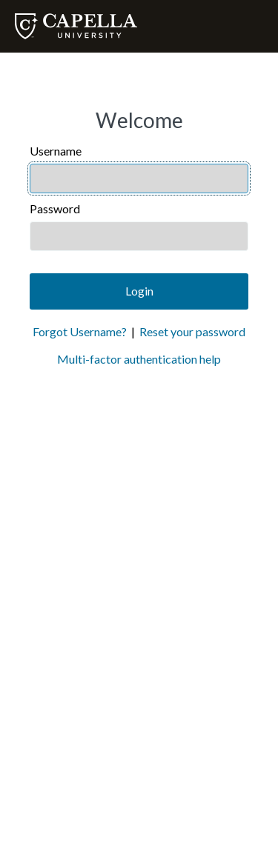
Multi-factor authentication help (139, 359)
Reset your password (192, 331)
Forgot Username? (80, 331)
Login (139, 291)
